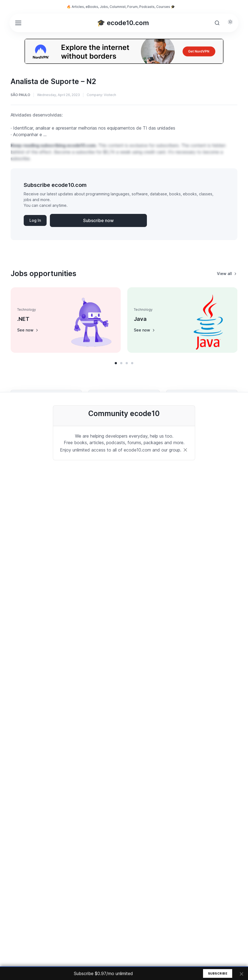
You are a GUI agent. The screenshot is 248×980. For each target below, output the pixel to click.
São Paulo (20, 95)
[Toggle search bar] (217, 23)
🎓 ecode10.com (123, 23)
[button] (116, 363)
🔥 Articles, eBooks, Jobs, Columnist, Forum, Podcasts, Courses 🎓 (121, 7)
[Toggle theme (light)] (230, 22)
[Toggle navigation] (18, 23)
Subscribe (218, 973)
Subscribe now (98, 220)
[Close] (185, 450)
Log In (35, 220)
